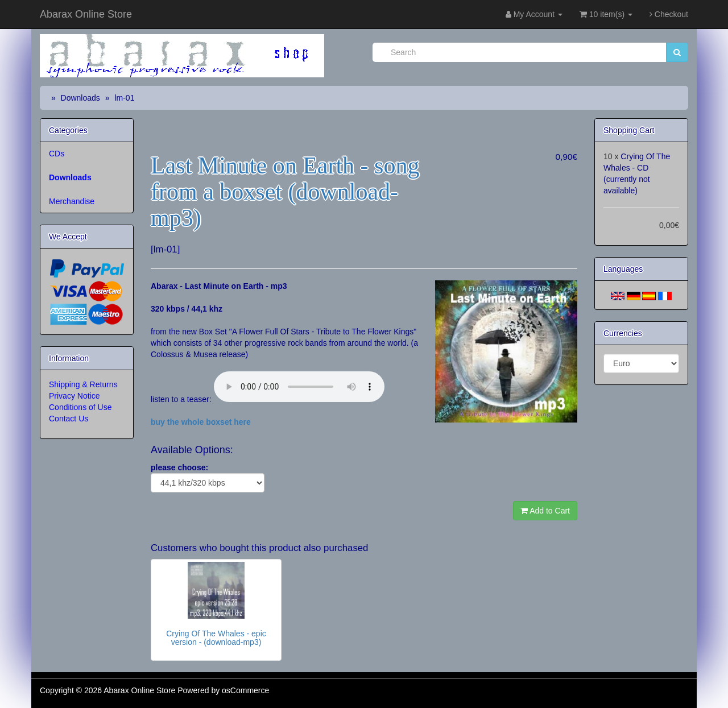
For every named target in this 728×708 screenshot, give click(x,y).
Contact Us (69, 419)
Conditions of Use (80, 407)
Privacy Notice (74, 396)
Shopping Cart (629, 130)
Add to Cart (545, 511)
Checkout (669, 14)
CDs (57, 154)
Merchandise (72, 201)
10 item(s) (606, 14)
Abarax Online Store (86, 14)
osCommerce (245, 690)
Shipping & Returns (83, 384)
